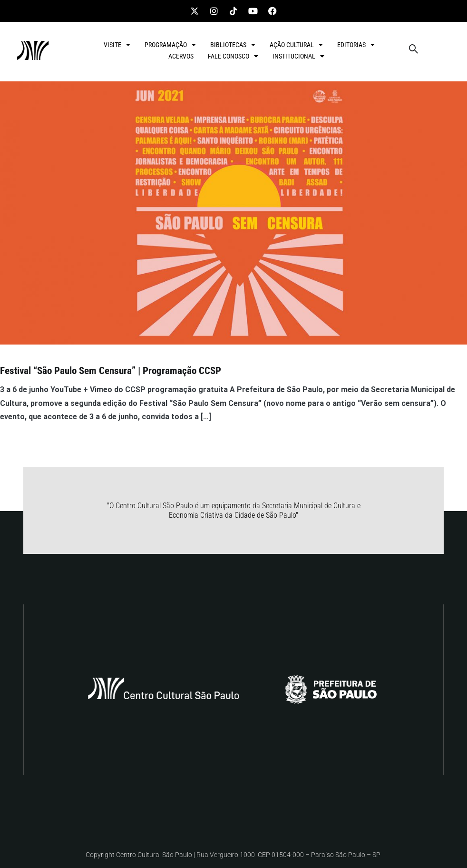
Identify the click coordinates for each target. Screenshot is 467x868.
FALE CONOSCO (233, 56)
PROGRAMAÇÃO (170, 45)
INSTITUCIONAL (298, 56)
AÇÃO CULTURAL (296, 45)
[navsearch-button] (413, 50)
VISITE (117, 45)
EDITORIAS (356, 45)
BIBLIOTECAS (233, 45)
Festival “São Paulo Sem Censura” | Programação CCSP (111, 371)
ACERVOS (181, 56)
